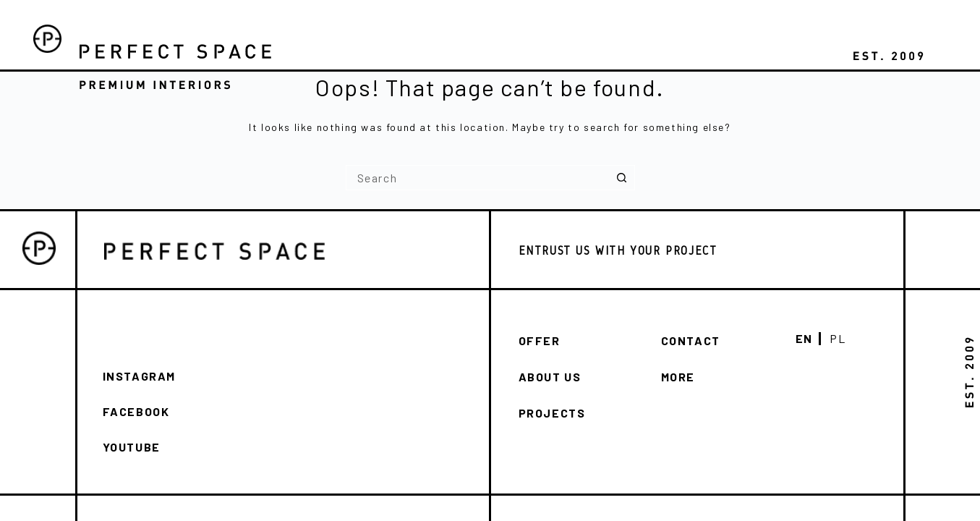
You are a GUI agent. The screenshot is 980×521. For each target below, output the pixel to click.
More (678, 377)
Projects (552, 413)
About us (550, 377)
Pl (838, 339)
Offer (540, 340)
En (804, 339)
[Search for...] (478, 178)
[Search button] (622, 178)
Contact (691, 340)
